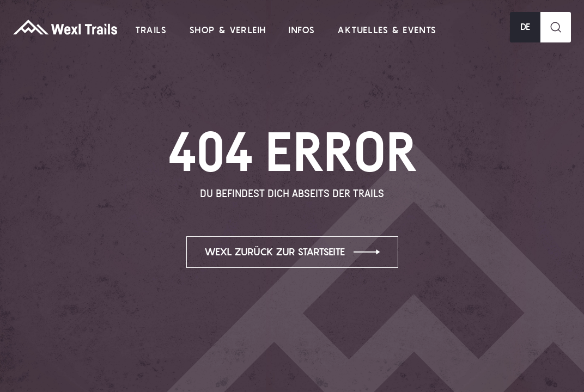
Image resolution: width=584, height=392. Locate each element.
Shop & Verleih (228, 30)
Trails (151, 30)
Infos (302, 30)
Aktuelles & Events (387, 30)
